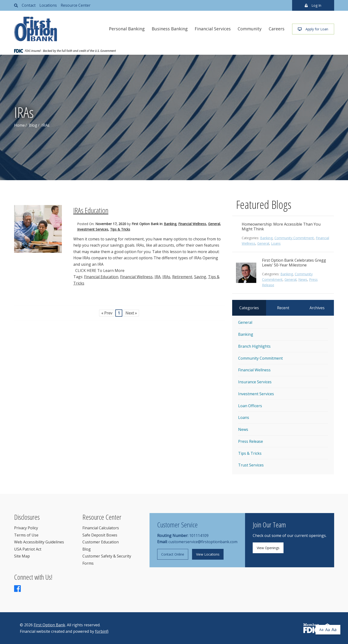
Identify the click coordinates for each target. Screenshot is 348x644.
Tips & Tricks (120, 229)
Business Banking (170, 29)
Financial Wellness (192, 224)
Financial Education (101, 277)
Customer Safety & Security (107, 556)
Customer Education (101, 542)
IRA (158, 277)
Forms (88, 563)
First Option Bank (49, 625)
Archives (317, 308)
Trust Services (251, 465)
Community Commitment (294, 238)
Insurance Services (255, 382)
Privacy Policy (26, 528)
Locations (48, 5)
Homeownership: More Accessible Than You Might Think (281, 227)
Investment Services (93, 229)
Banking (170, 224)
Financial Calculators (101, 528)
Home (19, 125)
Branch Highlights (254, 346)
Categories (249, 308)
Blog (33, 125)
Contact (29, 5)
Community (250, 29)
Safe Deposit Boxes (100, 535)
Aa (321, 630)
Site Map (22, 556)
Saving (200, 277)
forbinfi (102, 631)
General (214, 224)
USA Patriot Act (28, 549)
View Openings (268, 548)
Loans (276, 243)
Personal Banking (127, 29)
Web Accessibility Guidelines (39, 542)
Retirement (182, 277)
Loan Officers (250, 406)
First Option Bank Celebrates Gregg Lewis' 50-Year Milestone (294, 263)
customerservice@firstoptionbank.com (203, 542)
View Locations (208, 554)
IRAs (166, 277)
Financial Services (213, 29)
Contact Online (173, 554)
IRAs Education (91, 210)
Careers (277, 29)
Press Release (251, 441)
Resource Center (76, 5)
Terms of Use (26, 535)
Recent (283, 308)
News (303, 279)
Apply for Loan (313, 29)
